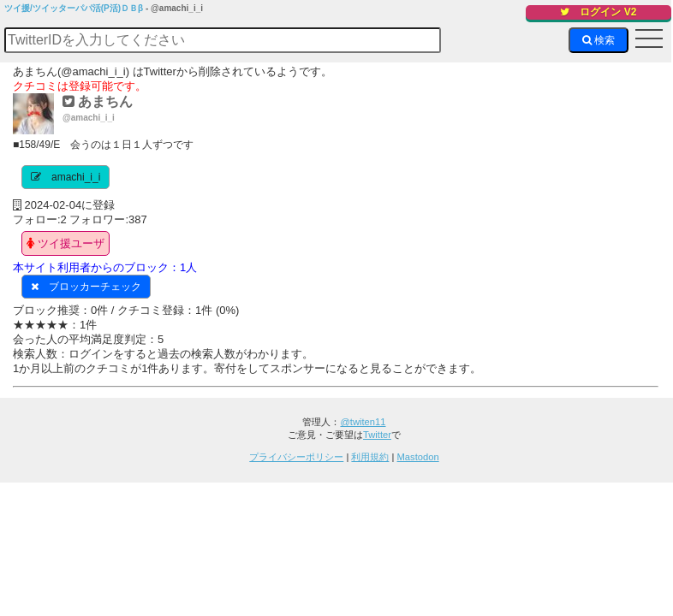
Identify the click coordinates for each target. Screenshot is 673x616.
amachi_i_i (76, 177)
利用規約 (370, 457)
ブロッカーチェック (95, 287)
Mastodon (418, 457)
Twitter (377, 435)
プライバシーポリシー (296, 457)
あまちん (98, 101)
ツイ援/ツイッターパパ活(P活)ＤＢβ (74, 8)
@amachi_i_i (89, 118)
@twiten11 (363, 422)
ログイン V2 (598, 12)
